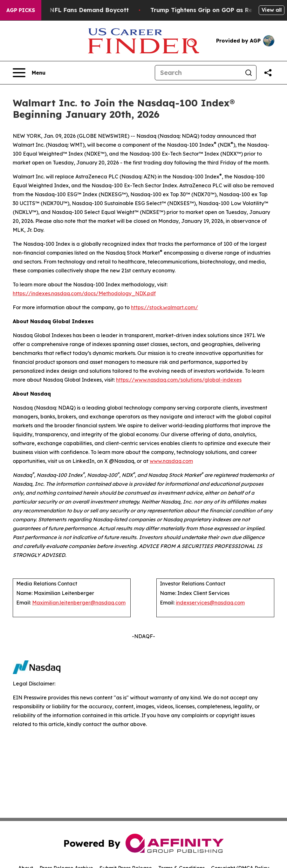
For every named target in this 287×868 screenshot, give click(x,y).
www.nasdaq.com (171, 461)
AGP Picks (21, 10)
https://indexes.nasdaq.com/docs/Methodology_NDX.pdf (84, 293)
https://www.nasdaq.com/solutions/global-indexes (179, 380)
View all (272, 10)
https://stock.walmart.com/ (164, 307)
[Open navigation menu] (29, 73)
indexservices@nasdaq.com (210, 603)
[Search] (198, 73)
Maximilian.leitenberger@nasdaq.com (79, 603)
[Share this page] (268, 73)
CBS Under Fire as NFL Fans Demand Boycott (69, 10)
